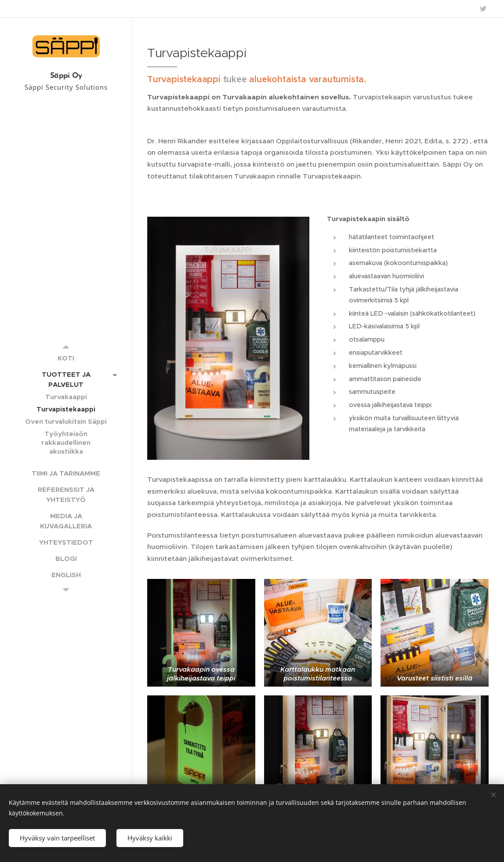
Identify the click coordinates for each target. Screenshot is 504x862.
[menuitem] (66, 358)
